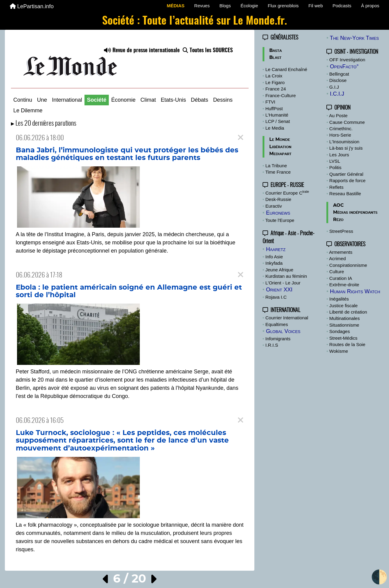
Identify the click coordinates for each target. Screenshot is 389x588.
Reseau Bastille (345, 194)
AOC (338, 205)
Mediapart (280, 154)
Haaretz (276, 249)
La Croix (274, 76)
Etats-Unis (173, 100)
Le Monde (280, 139)
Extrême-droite (344, 285)
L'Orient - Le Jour (283, 283)
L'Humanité (277, 115)
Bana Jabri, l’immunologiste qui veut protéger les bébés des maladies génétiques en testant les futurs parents (127, 154)
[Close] (241, 138)
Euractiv (274, 206)
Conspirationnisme (348, 265)
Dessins (223, 100)
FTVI (270, 102)
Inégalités (339, 299)
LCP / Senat (278, 121)
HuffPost (274, 109)
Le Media (275, 128)
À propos (370, 6)
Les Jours (339, 155)
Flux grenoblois (283, 6)
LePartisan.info (32, 6)
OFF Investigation (347, 60)
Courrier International (287, 318)
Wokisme (339, 351)
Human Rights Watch (355, 291)
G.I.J (334, 87)
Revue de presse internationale (142, 51)
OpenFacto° (344, 66)
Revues (202, 6)
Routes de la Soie (347, 344)
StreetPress (341, 231)
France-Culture (281, 95)
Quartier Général (346, 174)
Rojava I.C (276, 297)
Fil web (316, 6)
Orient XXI (279, 290)
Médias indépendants (355, 212)
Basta (275, 51)
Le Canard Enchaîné (286, 69)
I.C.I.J (337, 94)
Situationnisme (344, 325)
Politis (336, 167)
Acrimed (337, 258)
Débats (200, 100)
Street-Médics (344, 338)
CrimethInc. (341, 129)
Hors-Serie (340, 135)
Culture (337, 272)
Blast (275, 58)
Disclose (338, 80)
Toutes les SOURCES (208, 51)
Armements (341, 252)
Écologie (249, 6)
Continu (23, 100)
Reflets (337, 187)
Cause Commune (347, 122)
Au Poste (338, 116)
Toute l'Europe (280, 220)
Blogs (225, 6)
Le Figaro (275, 82)
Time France (278, 172)
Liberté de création (348, 312)
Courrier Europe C (287, 193)
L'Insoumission (344, 142)
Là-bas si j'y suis (346, 148)
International (67, 100)
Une (42, 100)
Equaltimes (277, 324)
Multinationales (345, 318)
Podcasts (342, 6)
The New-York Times (354, 38)
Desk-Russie (278, 199)
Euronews (278, 213)
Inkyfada (274, 263)
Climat (148, 100)
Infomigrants (278, 339)
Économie (123, 100)
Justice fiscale (344, 306)
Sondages (340, 331)
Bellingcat (339, 74)
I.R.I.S (272, 345)
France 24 (276, 89)
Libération (280, 147)
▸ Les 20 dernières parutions (44, 124)
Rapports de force (348, 180)
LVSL (335, 161)
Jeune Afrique (279, 270)
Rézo (338, 220)
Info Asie (274, 257)
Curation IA (341, 278)
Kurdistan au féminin (286, 276)
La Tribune (276, 166)
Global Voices (283, 331)
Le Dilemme (28, 110)
